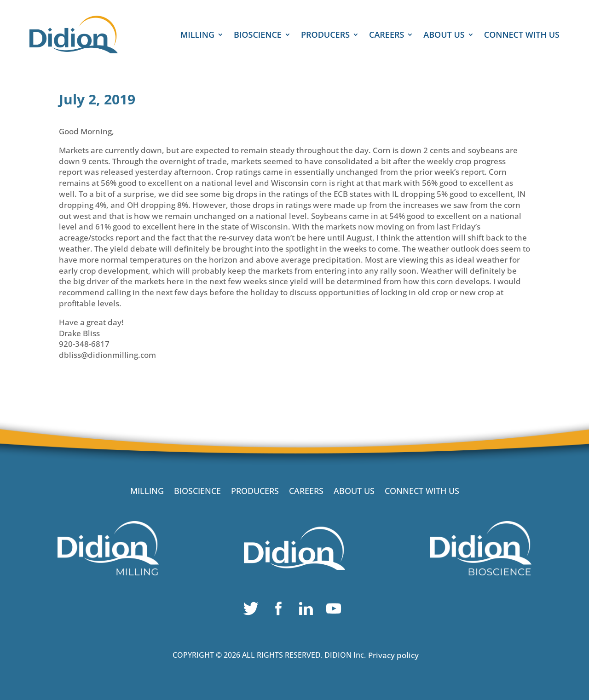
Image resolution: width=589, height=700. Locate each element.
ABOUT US (444, 36)
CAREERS (387, 36)
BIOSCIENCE (258, 36)
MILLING (197, 36)
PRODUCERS (325, 36)
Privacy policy (393, 655)
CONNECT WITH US (522, 36)
